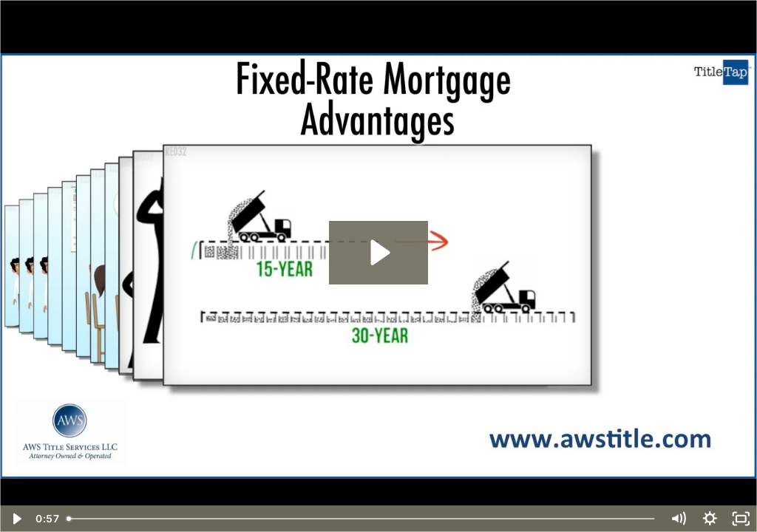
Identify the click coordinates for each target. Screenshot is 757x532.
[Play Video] (16, 519)
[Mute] (678, 519)
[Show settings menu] (710, 519)
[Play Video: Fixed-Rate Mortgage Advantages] (378, 252)
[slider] (362, 519)
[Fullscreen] (741, 519)
